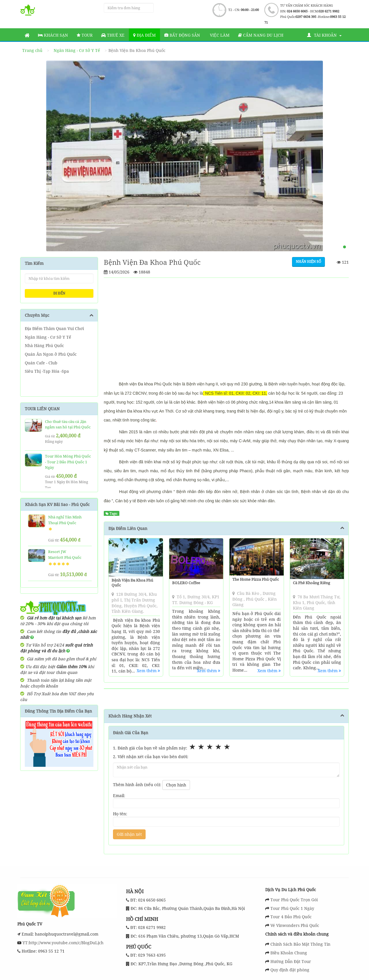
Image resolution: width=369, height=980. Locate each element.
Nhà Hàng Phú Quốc (44, 345)
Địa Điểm (144, 35)
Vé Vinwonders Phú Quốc (295, 925)
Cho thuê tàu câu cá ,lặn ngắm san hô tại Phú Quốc (68, 424)
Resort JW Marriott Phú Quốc (65, 554)
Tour (85, 35)
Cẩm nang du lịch (261, 35)
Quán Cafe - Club (41, 363)
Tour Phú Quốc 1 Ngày (292, 908)
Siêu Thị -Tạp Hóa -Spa (47, 371)
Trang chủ (32, 50)
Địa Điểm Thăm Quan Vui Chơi (54, 328)
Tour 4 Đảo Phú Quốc (291, 917)
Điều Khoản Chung (289, 953)
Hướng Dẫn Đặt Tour (291, 961)
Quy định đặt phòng (290, 970)
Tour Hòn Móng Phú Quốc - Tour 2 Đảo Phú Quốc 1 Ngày (68, 462)
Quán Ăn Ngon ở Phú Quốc (51, 354)
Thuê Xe (113, 35)
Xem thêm (148, 671)
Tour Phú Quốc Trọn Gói (294, 900)
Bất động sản (182, 35)
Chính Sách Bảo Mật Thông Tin (300, 944)
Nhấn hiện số (308, 262)
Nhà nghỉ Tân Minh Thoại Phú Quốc (65, 520)
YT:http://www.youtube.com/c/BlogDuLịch (62, 943)
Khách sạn (53, 35)
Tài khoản (324, 35)
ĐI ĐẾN (59, 293)
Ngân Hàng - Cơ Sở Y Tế (77, 50)
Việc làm (219, 35)
